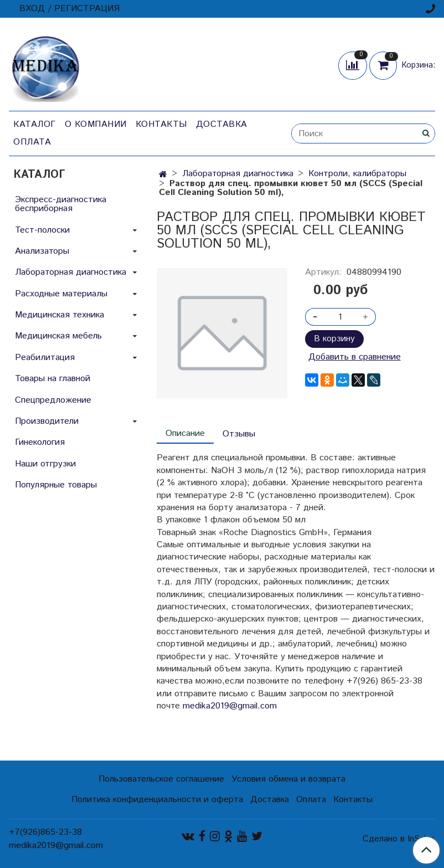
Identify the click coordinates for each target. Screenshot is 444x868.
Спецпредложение (53, 400)
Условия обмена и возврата (288, 779)
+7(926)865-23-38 (45, 832)
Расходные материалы (61, 294)
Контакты (161, 124)
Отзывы (239, 434)
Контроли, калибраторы (357, 174)
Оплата (32, 142)
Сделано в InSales (399, 839)
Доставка (222, 124)
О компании (96, 124)
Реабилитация (45, 358)
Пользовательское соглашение (161, 779)
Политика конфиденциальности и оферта (157, 800)
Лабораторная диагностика (238, 174)
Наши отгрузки (45, 464)
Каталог (35, 124)
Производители (47, 421)
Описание (185, 433)
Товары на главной (53, 379)
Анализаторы (42, 251)
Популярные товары (56, 485)
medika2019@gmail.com (230, 706)
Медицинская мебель (58, 336)
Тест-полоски (42, 230)
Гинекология (40, 442)
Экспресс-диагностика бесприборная (61, 204)
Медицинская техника (60, 315)
